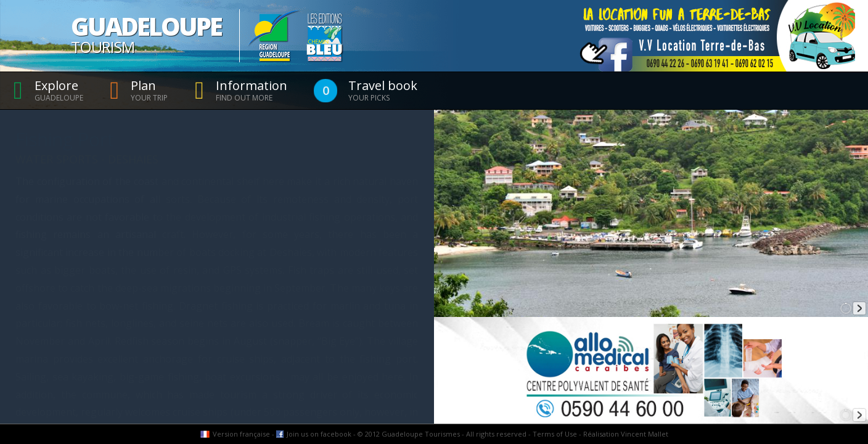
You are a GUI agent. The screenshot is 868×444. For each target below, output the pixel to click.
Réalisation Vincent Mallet (626, 434)
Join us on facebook (319, 434)
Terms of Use (555, 434)
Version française (241, 434)
